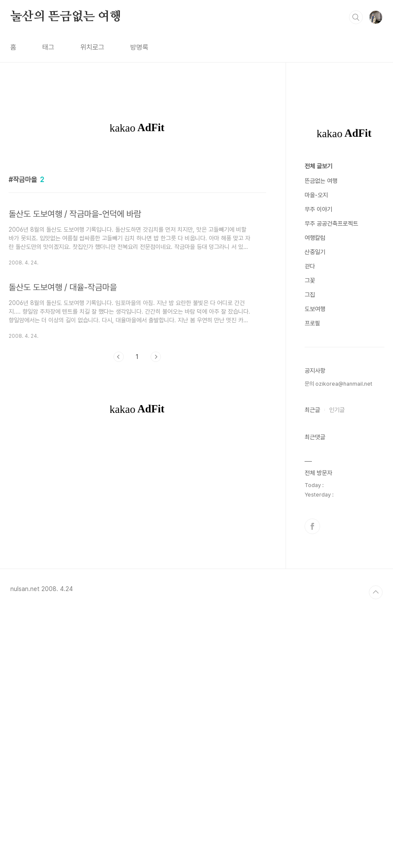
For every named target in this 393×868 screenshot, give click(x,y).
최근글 (312, 669)
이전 (119, 478)
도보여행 (315, 568)
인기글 (337, 669)
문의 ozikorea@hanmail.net (338, 643)
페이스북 (312, 785)
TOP (376, 851)
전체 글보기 (318, 425)
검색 (356, 17)
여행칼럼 (315, 497)
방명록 (139, 47)
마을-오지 (316, 454)
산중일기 (315, 511)
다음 (156, 478)
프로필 (312, 582)
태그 (48, 47)
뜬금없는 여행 (321, 440)
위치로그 (92, 47)
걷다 (310, 525)
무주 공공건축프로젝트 (331, 482)
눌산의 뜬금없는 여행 (66, 17)
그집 (310, 554)
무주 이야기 (318, 468)
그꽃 (310, 539)
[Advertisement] (137, 221)
